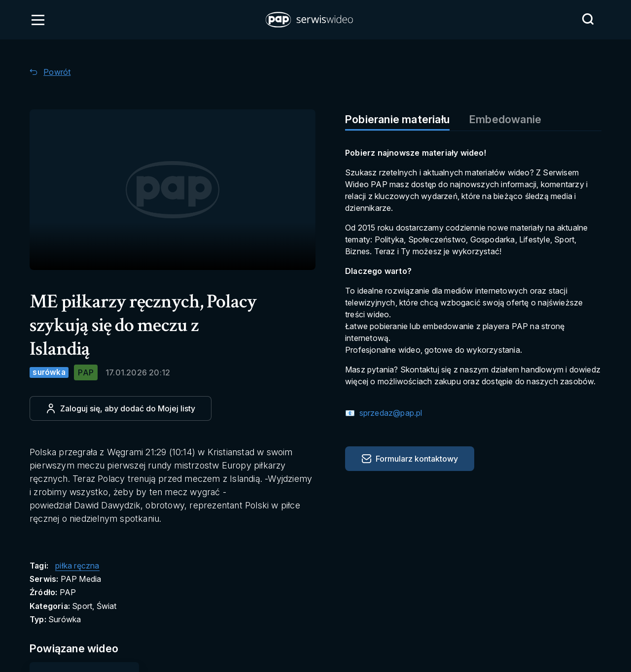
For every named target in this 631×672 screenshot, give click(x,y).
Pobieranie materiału (397, 119)
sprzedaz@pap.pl (389, 413)
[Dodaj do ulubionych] (121, 408)
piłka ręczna (77, 566)
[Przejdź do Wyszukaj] (588, 19)
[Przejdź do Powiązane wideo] (85, 649)
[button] (310, 20)
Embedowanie (505, 119)
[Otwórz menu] (38, 20)
